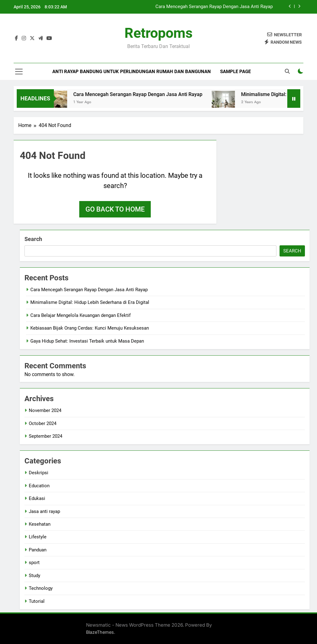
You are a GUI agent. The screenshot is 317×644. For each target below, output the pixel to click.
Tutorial (37, 601)
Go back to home (115, 209)
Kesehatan (40, 524)
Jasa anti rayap (44, 511)
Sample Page (235, 72)
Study (35, 576)
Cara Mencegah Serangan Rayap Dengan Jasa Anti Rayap (214, 7)
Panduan (38, 550)
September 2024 (46, 436)
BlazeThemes (100, 632)
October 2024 (43, 423)
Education (39, 486)
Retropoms (158, 33)
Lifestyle (38, 537)
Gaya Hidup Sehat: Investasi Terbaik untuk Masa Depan (87, 341)
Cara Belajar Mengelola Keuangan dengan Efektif (80, 315)
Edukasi (37, 498)
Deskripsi (39, 473)
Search (33, 239)
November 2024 (45, 410)
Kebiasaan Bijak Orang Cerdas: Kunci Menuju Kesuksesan (90, 328)
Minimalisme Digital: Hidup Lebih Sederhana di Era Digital (90, 302)
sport (34, 563)
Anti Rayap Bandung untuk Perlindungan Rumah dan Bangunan (132, 72)
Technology (41, 588)
